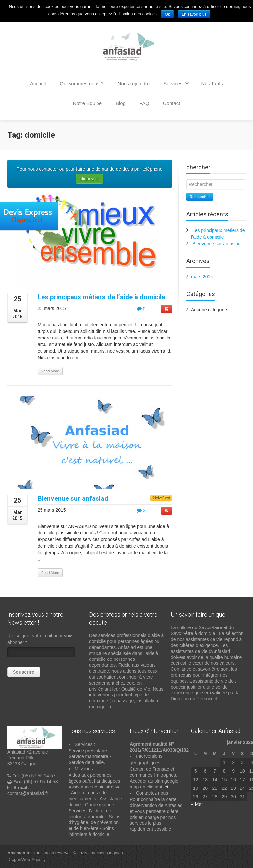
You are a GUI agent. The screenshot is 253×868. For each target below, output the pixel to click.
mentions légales (107, 853)
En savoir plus (194, 14)
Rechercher (200, 197)
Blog (121, 103)
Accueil (38, 84)
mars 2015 (202, 277)
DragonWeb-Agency (27, 860)
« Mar (197, 804)
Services (176, 83)
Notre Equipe (88, 103)
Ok (167, 14)
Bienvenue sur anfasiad (73, 498)
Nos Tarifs (212, 84)
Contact (172, 103)
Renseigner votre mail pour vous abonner (41, 639)
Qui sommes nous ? (82, 84)
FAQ (144, 103)
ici (166, 787)
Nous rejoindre (134, 84)
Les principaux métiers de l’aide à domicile (101, 297)
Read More (50, 371)
